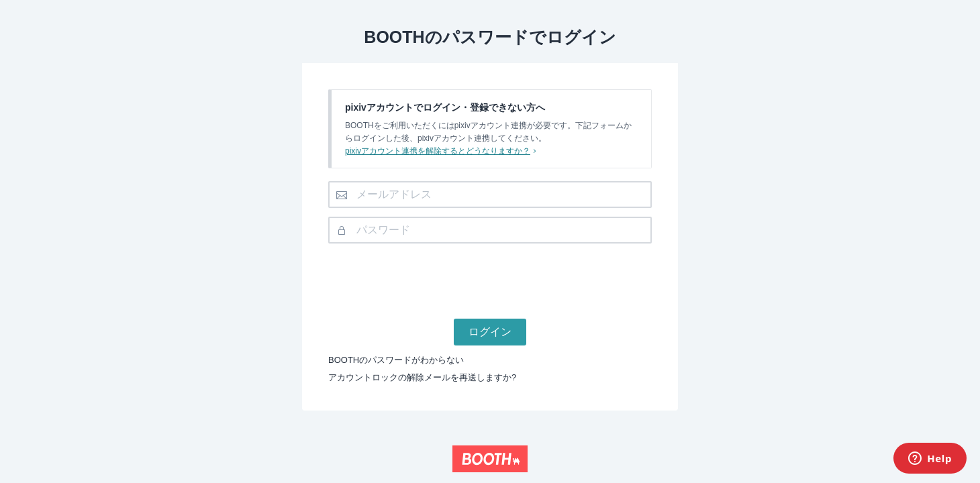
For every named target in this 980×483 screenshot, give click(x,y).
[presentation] (490, 278)
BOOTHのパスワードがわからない (396, 360)
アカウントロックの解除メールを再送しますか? (422, 377)
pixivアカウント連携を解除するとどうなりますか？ (442, 151)
